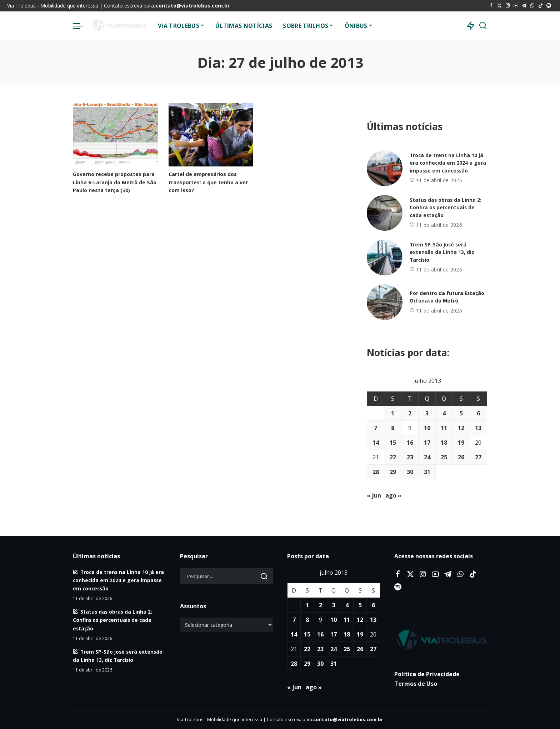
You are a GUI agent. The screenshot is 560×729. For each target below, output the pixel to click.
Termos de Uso (416, 684)
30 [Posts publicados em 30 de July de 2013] (410, 472)
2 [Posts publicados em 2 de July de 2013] (410, 413)
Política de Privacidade (427, 674)
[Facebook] (491, 6)
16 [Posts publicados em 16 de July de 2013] (410, 443)
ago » (393, 495)
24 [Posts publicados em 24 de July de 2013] (427, 457)
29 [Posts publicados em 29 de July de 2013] (393, 472)
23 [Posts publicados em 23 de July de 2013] (410, 457)
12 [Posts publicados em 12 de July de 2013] (461, 428)
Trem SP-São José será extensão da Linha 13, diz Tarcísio (442, 252)
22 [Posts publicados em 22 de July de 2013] (393, 457)
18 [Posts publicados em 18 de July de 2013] (444, 443)
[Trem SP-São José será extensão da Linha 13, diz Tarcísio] (385, 258)
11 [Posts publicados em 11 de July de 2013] (444, 428)
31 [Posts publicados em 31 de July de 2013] (427, 472)
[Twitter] (499, 6)
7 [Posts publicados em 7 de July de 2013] (376, 428)
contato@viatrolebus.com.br (193, 6)
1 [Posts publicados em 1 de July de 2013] (393, 413)
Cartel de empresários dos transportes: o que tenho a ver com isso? (210, 182)
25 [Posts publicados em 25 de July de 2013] (444, 457)
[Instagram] (508, 6)
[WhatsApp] (532, 6)
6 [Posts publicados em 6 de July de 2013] (478, 413)
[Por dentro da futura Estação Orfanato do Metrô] (385, 302)
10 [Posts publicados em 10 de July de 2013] (427, 428)
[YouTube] (516, 6)
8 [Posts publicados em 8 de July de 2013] (393, 428)
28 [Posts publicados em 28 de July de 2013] (376, 472)
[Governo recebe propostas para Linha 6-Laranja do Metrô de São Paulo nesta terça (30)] (115, 135)
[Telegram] (524, 6)
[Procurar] (483, 26)
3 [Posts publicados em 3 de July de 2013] (427, 413)
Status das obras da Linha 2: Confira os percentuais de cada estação (446, 208)
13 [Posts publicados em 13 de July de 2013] (478, 428)
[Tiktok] (541, 6)
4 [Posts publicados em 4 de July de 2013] (444, 413)
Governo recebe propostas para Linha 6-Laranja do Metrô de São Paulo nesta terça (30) (113, 182)
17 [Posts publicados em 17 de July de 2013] (427, 443)
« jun (374, 495)
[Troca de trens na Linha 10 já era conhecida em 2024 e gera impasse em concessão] (385, 168)
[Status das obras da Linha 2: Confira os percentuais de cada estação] (385, 213)
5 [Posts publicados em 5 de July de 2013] (461, 413)
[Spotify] (549, 6)
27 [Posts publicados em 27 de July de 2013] (478, 457)
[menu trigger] (81, 26)
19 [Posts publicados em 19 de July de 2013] (461, 443)
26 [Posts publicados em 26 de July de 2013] (461, 457)
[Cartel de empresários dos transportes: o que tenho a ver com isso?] (211, 135)
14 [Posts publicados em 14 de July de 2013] (376, 443)
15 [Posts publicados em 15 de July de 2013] (393, 443)
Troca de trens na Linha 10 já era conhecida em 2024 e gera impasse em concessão (448, 163)
